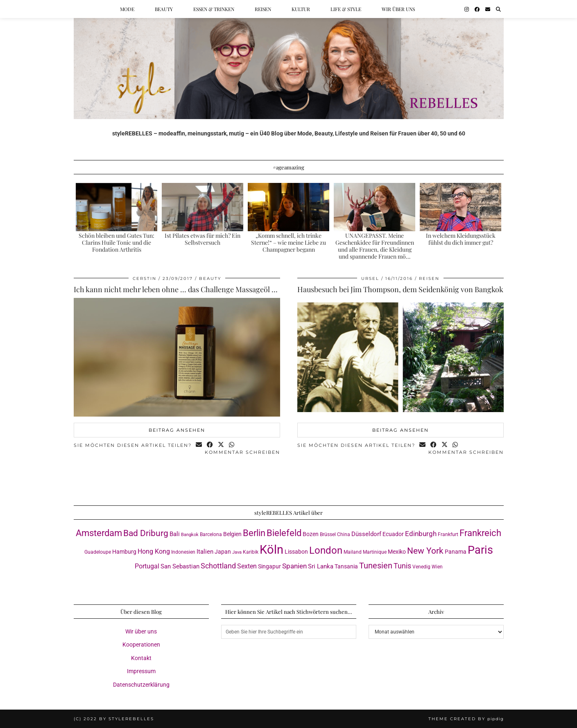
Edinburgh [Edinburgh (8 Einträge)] (421, 534)
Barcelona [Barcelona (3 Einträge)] (211, 534)
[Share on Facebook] (210, 445)
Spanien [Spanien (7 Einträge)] (294, 566)
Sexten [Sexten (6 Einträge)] (247, 566)
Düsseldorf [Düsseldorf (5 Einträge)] (366, 534)
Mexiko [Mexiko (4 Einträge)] (397, 552)
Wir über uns (398, 9)
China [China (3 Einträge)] (344, 534)
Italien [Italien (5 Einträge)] (205, 552)
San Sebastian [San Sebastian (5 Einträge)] (180, 566)
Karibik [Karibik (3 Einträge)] (251, 552)
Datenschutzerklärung (141, 685)
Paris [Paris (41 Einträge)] (480, 550)
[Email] (488, 9)
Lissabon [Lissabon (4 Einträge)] (296, 552)
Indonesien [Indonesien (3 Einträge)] (183, 552)
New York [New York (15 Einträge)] (425, 551)
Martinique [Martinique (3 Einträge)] (375, 552)
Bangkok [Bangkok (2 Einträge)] (190, 535)
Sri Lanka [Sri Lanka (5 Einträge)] (321, 566)
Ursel (370, 278)
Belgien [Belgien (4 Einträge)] (232, 534)
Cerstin (145, 278)
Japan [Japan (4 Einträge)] (223, 552)
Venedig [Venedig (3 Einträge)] (421, 567)
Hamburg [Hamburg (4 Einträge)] (124, 552)
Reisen (263, 9)
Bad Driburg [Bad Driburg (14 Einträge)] (146, 533)
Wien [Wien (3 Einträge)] (437, 567)
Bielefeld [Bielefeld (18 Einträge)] (284, 533)
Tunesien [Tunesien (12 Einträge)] (376, 566)
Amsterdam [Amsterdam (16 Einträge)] (99, 533)
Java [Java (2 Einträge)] (237, 552)
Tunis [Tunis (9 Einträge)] (402, 566)
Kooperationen (141, 645)
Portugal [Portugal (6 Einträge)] (147, 566)
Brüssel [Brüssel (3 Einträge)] (328, 534)
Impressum (141, 671)
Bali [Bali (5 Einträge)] (175, 534)
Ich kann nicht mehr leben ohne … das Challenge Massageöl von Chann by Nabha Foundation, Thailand (243, 289)
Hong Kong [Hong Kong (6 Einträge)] (154, 551)
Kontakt (141, 658)
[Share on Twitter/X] (221, 445)
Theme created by (466, 719)
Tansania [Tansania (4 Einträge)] (346, 566)
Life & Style (346, 9)
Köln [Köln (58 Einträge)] (272, 550)
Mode (127, 9)
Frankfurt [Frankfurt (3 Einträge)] (448, 534)
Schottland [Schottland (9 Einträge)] (218, 566)
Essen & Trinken (214, 9)
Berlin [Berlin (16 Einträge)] (254, 533)
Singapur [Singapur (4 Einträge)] (269, 566)
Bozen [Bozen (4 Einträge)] (311, 534)
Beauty (164, 9)
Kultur (301, 9)
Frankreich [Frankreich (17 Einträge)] (480, 533)
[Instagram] (467, 9)
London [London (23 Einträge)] (326, 550)
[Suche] (498, 9)
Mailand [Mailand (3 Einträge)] (353, 552)
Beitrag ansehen (177, 430)
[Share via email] (199, 445)
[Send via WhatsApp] (232, 445)
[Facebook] (477, 9)
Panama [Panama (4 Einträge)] (456, 552)
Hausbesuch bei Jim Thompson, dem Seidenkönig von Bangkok (400, 289)
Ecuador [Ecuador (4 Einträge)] (393, 534)
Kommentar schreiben (242, 452)
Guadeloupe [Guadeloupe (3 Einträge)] (98, 552)
